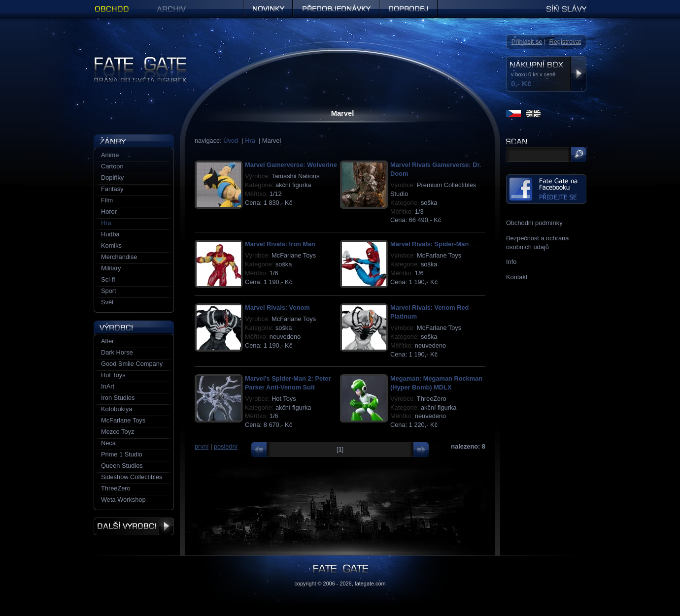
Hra (250, 141)
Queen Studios (122, 466)
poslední (226, 446)
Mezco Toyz (118, 432)
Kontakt (517, 277)
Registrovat (565, 42)
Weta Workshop (123, 500)
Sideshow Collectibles (132, 477)
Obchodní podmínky (534, 223)
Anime (110, 155)
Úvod (231, 141)
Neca (108, 443)
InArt (108, 386)
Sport (109, 291)
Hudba (110, 234)
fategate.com (370, 584)
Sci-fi (108, 279)
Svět (107, 302)
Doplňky (112, 178)
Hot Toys (113, 375)
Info (511, 262)
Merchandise (119, 257)
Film (107, 200)
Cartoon (112, 166)
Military (111, 268)
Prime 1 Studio (122, 454)
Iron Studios (118, 398)
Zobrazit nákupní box (578, 74)
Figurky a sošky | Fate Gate (132, 60)
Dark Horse (117, 352)
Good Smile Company (132, 364)
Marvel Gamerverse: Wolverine (291, 165)
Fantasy (112, 189)
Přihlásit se (527, 42)
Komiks (111, 245)
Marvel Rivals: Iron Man (280, 244)
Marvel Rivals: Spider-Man (429, 244)
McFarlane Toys (123, 420)
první (202, 446)
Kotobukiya (117, 409)
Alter (107, 341)
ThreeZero (116, 488)
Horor (109, 211)
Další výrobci (134, 526)
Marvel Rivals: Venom (277, 308)
